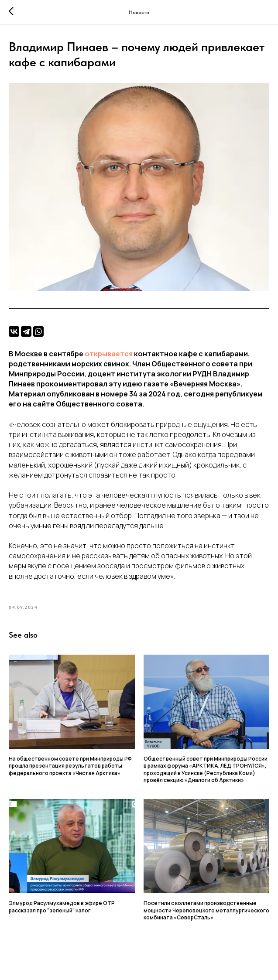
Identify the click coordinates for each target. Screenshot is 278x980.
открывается (109, 355)
